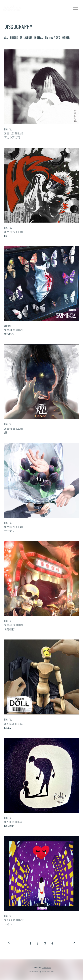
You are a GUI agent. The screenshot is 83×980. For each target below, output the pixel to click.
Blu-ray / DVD (52, 37)
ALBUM (28, 37)
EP (21, 37)
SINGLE (14, 37)
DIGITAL (39, 37)
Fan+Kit (47, 968)
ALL (6, 37)
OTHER (66, 37)
